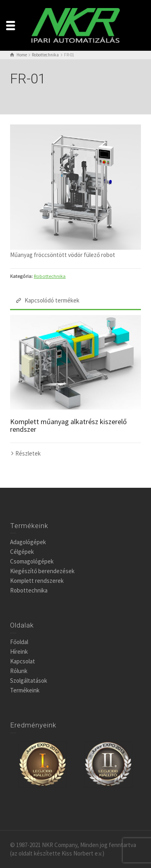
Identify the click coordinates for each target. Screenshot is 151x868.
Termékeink (25, 690)
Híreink (19, 652)
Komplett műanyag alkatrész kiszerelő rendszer (68, 426)
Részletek (28, 453)
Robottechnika (50, 276)
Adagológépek (28, 542)
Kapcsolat (23, 661)
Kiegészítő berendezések (42, 571)
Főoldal (19, 642)
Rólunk (19, 671)
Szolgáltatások (29, 681)
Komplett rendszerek (37, 581)
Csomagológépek (32, 561)
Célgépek (22, 552)
